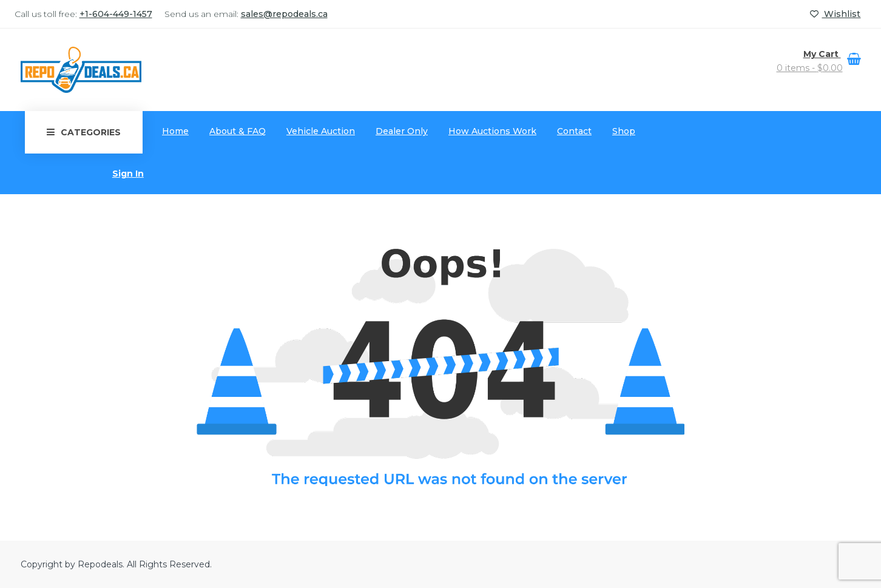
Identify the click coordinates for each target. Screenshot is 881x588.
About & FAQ (238, 131)
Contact (574, 131)
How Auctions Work (492, 131)
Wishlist (835, 14)
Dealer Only (402, 131)
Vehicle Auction (321, 131)
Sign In (128, 174)
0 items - (810, 68)
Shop (624, 131)
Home (175, 131)
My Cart (822, 54)
